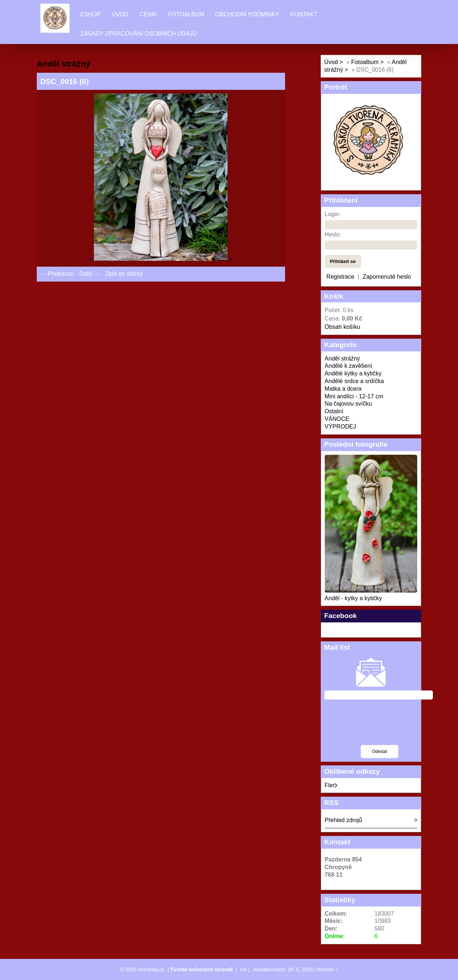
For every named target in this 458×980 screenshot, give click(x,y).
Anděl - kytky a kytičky (353, 598)
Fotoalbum (186, 14)
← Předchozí (57, 274)
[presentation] (380, 727)
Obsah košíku (343, 327)
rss (244, 969)
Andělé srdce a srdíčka (354, 381)
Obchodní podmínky (247, 14)
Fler (331, 785)
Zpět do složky (124, 274)
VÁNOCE (337, 419)
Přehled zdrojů (343, 820)
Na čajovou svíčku (348, 404)
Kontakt (304, 14)
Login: (333, 214)
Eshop (91, 14)
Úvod (120, 14)
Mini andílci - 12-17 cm (354, 396)
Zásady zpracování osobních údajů (139, 34)
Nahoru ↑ (327, 969)
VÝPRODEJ (340, 427)
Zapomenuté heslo (387, 277)
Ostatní (334, 411)
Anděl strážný (342, 358)
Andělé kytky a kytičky (353, 373)
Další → (90, 274)
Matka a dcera (343, 389)
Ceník (148, 14)
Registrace (340, 277)
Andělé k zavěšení (349, 366)
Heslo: (333, 234)
